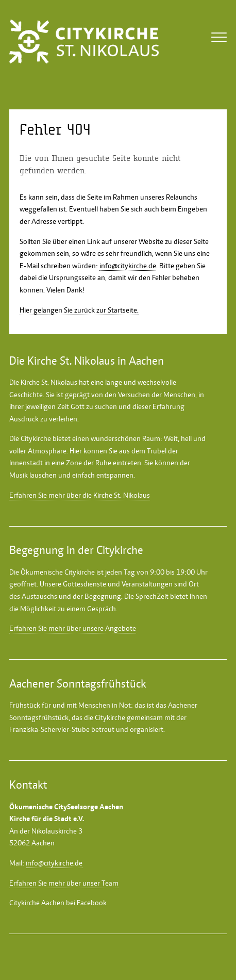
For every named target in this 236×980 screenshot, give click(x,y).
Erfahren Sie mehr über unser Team (64, 883)
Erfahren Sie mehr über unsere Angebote (73, 628)
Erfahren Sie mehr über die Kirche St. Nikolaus (80, 495)
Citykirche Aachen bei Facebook (58, 903)
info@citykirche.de (128, 266)
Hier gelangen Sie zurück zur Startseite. (79, 310)
